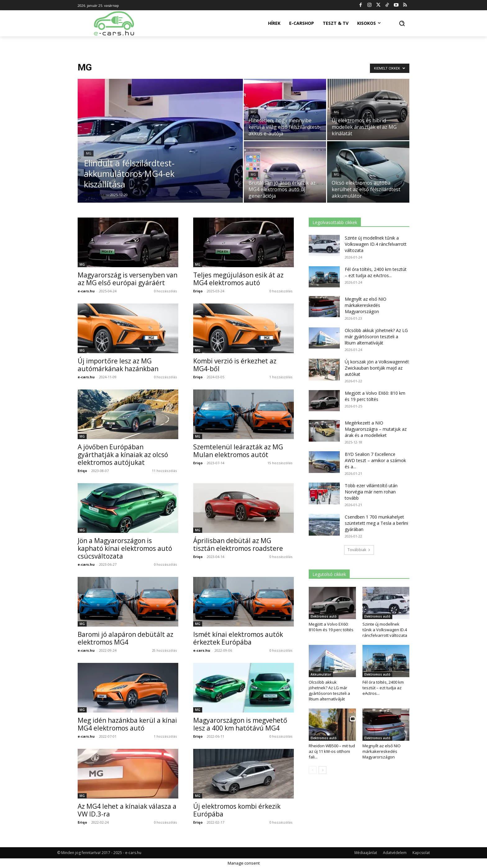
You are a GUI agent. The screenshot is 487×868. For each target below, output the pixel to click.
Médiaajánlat (366, 853)
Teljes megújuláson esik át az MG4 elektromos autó (238, 279)
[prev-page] (313, 770)
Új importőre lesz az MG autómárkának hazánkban (118, 365)
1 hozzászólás (281, 377)
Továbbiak (359, 550)
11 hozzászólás (164, 471)
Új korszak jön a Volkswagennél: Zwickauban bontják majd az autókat (377, 368)
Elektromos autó (324, 616)
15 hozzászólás (280, 463)
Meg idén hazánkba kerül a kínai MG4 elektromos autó (127, 724)
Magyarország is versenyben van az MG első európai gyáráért (127, 279)
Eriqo (198, 291)
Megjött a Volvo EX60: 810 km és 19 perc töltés (375, 396)
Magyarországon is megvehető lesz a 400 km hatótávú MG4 (240, 724)
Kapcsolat (421, 853)
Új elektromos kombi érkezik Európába (237, 810)
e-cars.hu (86, 291)
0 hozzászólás (165, 291)
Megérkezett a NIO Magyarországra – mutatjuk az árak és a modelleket (376, 429)
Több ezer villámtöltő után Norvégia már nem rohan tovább (371, 492)
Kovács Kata (95, 195)
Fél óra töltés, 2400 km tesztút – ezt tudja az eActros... (376, 272)
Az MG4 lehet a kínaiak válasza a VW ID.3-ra (127, 810)
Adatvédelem (395, 853)
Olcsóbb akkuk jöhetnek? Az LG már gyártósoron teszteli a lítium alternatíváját (376, 337)
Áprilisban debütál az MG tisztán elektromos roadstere (238, 544)
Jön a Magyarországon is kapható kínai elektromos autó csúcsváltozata (125, 548)
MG (89, 153)
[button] (402, 23)
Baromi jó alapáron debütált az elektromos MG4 (125, 638)
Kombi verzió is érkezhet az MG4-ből (235, 365)
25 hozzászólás (164, 650)
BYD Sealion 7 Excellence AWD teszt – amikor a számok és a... (375, 460)
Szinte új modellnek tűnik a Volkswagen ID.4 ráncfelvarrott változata (376, 244)
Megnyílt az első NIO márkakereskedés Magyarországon (366, 305)
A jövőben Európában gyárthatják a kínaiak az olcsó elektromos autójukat (123, 455)
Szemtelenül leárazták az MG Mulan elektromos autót (238, 451)
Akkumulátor (321, 674)
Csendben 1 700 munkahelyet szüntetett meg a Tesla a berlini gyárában (376, 523)
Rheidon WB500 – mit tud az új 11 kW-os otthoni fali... (332, 751)
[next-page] (323, 770)
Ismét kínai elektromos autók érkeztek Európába (238, 638)
